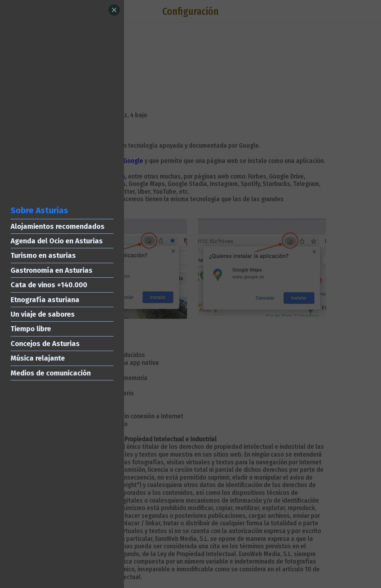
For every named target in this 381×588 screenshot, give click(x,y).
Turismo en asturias (43, 255)
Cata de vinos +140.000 (49, 285)
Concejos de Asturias (45, 344)
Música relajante (38, 358)
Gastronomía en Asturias (52, 270)
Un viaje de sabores (43, 314)
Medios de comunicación (51, 373)
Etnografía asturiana (45, 300)
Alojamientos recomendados (58, 226)
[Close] (114, 10)
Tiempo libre (31, 329)
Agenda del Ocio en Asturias (57, 241)
